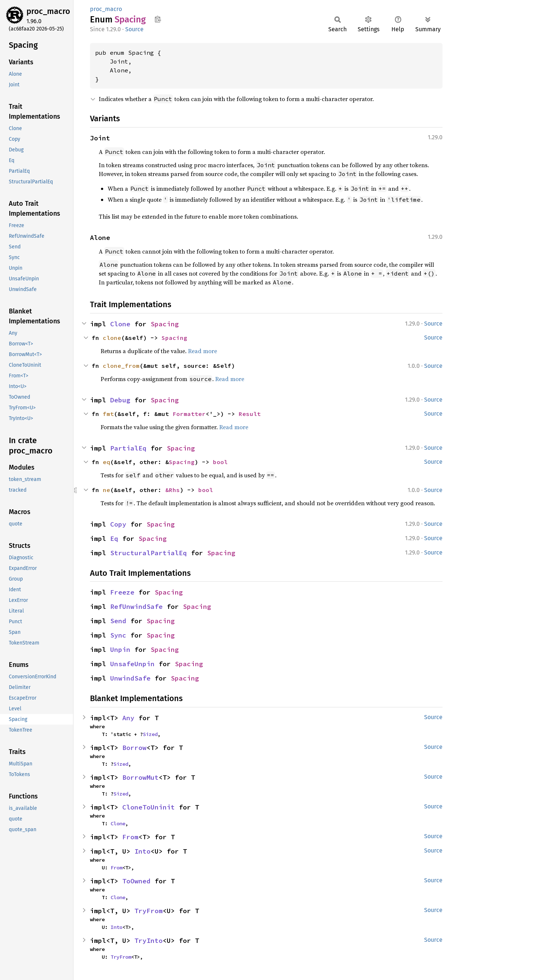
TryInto (149, 940)
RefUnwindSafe (136, 606)
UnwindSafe (130, 678)
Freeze (122, 592)
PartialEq (128, 448)
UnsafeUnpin (132, 664)
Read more (203, 351)
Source (134, 29)
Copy (118, 524)
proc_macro (48, 11)
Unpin (120, 649)
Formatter (189, 414)
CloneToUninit (149, 807)
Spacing (165, 324)
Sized (150, 734)
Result (250, 414)
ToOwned (136, 881)
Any (128, 718)
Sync (118, 635)
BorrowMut (140, 777)
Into (142, 851)
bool (220, 462)
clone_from (121, 366)
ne (106, 490)
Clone (120, 324)
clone (112, 338)
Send (118, 621)
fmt (108, 414)
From (130, 837)
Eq (114, 539)
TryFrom (149, 911)
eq (106, 462)
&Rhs (173, 490)
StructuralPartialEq (149, 553)
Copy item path (158, 19)
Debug (120, 400)
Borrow (134, 748)
